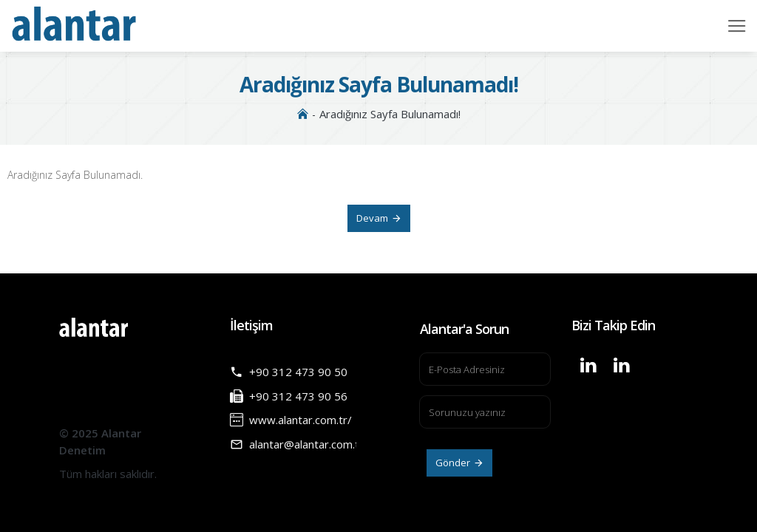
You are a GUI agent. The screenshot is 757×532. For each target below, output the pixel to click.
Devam (372, 218)
